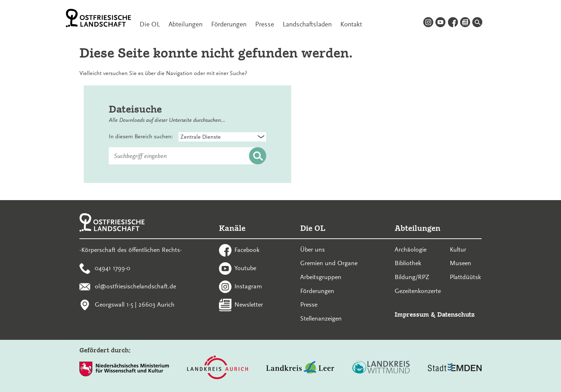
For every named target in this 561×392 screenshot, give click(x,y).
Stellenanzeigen (321, 318)
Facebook (247, 250)
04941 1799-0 (113, 268)
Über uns (313, 249)
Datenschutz (456, 314)
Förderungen (229, 24)
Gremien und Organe (329, 263)
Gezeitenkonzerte (418, 291)
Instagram (248, 286)
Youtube (245, 268)
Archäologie (411, 249)
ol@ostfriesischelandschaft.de (135, 286)
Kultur (458, 249)
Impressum (412, 314)
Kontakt (351, 24)
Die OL (150, 24)
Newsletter (249, 304)
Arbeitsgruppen (321, 277)
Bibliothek (408, 263)
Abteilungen (186, 24)
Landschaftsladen (307, 24)
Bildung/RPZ (412, 277)
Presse (265, 24)
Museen (460, 263)
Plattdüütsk (465, 277)
